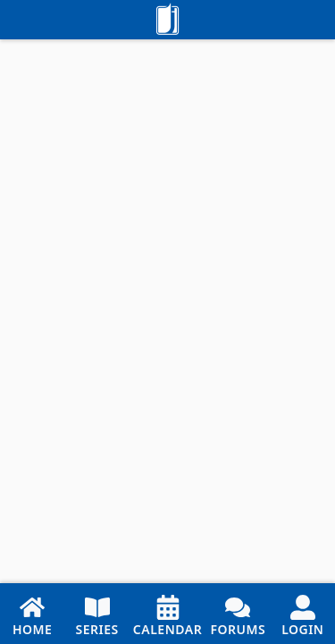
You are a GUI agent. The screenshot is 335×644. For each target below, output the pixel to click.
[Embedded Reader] (167, 311)
